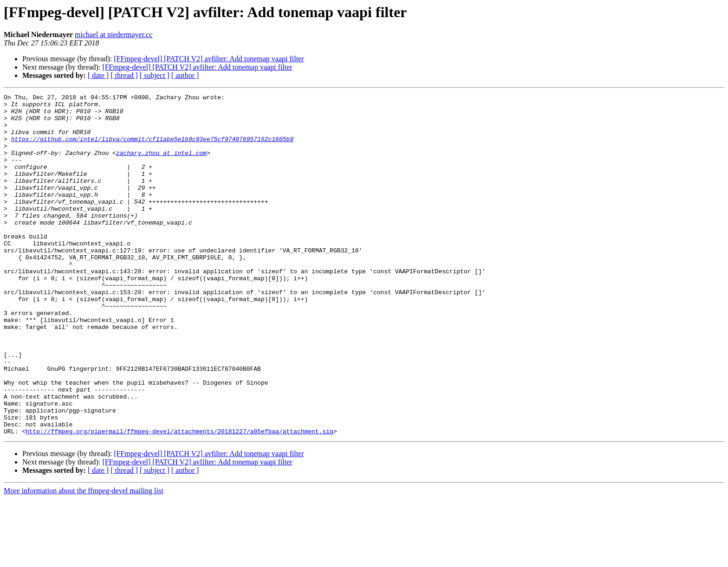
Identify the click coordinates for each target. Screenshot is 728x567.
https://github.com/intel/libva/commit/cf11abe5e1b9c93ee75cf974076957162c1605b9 (152, 148)
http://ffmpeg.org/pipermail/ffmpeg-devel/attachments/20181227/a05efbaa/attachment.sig (179, 499)
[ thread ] (124, 75)
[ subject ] (155, 75)
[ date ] (98, 75)
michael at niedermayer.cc (114, 35)
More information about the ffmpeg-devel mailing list (84, 559)
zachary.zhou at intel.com (161, 165)
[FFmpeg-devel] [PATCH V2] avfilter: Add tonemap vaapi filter (209, 59)
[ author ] (185, 75)
